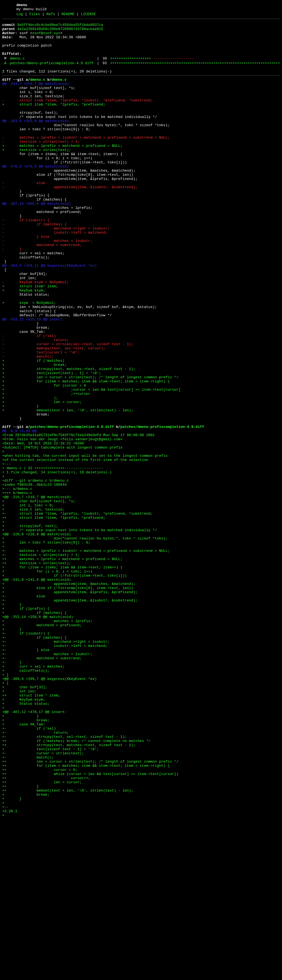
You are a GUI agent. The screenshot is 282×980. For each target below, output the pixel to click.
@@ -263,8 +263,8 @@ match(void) (36, 141)
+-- (6, 964)
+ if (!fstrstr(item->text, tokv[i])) (64, 686)
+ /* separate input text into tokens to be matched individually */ (80, 632)
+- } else (26, 776)
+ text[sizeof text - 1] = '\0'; (51, 895)
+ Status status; (26, 840)
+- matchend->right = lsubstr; (56, 766)
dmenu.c (17, 68)
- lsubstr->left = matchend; (55, 275)
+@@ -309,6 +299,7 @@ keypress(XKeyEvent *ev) (49, 810)
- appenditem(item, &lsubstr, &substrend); (70, 220)
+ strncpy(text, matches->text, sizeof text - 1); (69, 438)
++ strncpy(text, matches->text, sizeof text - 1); (69, 890)
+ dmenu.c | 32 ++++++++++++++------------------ (53, 557)
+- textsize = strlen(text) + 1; (41, 662)
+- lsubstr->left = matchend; (55, 771)
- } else (26, 280)
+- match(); (28, 905)
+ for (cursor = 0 (44, 458)
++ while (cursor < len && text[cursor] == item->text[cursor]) (90, 924)
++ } (21, 939)
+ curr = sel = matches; (33, 795)
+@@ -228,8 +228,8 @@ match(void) (37, 637)
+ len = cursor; (42, 478)
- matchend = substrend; (42, 290)
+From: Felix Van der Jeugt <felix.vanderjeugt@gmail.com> (62, 523)
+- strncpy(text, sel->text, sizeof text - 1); (64, 880)
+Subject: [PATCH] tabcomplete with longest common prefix (62, 533)
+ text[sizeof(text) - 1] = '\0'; (52, 443)
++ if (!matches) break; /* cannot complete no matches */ (76, 885)
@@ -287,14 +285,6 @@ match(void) (37, 240)
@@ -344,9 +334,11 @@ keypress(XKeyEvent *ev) (49, 314)
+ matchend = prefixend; (42, 746)
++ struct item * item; (31, 830)
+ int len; (19, 825)
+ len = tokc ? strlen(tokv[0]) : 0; (46, 647)
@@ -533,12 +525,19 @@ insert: (33, 379)
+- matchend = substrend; (42, 785)
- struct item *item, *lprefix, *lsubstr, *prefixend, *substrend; (77, 116)
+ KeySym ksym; (24, 344)
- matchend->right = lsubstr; (56, 270)
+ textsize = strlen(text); (37, 176)
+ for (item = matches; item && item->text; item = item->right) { (86, 453)
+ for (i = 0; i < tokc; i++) (47, 681)
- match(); (28, 423)
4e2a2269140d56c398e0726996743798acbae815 (60, 32)
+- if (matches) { (34, 761)
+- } (12, 790)
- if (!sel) (29, 399)
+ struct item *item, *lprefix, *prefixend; (54, 121)
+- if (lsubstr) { (26, 756)
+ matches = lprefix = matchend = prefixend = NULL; (62, 171)
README (68, 16)
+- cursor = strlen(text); (43, 900)
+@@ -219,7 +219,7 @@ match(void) (37, 592)
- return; (36, 404)
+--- (6, 552)
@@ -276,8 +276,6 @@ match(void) (36, 195)
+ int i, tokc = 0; (28, 602)
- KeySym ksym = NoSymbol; (36, 334)
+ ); (30, 473)
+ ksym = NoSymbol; (29, 359)
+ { (5, 815)
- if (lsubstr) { (26, 260)
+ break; (34, 433)
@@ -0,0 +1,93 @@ (19, 513)
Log (20, 16)
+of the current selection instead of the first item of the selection (75, 547)
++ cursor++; (46, 929)
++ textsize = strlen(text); (37, 671)
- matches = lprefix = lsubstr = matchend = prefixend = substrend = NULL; (86, 161)
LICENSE (89, 16)
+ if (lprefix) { (26, 726)
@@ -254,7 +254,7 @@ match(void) (36, 96)
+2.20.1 (10, 969)
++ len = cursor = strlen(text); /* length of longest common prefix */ (90, 909)
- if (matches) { (34, 265)
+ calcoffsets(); (26, 800)
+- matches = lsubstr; (47, 781)
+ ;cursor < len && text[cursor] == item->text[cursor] (91, 463)
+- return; (36, 875)
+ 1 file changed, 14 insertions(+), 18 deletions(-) (57, 562)
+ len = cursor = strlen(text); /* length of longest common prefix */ (90, 448)
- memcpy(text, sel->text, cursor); (54, 414)
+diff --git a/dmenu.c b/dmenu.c (36, 572)
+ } (21, 483)
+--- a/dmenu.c (17, 582)
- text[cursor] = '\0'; (41, 419)
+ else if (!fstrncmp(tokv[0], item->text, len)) (68, 701)
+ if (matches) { (34, 731)
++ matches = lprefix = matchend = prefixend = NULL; (62, 666)
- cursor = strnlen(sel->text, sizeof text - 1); (68, 409)
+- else (24, 711)
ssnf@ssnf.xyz (46, 37)
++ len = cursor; (42, 934)
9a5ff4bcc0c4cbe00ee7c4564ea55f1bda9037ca (60, 27)
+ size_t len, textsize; (33, 607)
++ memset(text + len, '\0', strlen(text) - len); (68, 944)
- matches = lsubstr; (47, 285)
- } (12, 295)
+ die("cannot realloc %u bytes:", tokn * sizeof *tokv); (85, 642)
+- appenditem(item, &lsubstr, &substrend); (70, 716)
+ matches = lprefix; (47, 741)
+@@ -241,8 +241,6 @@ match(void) (37, 691)
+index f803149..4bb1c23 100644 (34, 577)
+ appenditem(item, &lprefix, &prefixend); (70, 706)
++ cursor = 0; (40, 919)
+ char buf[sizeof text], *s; (39, 597)
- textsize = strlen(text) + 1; (41, 166)
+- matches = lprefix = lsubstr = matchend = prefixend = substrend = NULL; (86, 657)
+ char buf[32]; (25, 820)
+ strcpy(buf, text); (30, 627)
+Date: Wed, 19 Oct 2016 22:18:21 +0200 (43, 528)
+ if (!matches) (33, 428)
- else (24, 215)
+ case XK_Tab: (24, 865)
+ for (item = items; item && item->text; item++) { (62, 676)
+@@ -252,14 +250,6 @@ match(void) (38, 736)
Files (35, 16)
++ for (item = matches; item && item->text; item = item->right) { (86, 914)
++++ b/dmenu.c (17, 587)
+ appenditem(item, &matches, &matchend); (69, 696)
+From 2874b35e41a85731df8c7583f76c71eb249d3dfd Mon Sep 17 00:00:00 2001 (78, 518)
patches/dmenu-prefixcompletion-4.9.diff (51, 73)
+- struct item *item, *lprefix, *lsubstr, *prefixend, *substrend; (77, 612)
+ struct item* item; (30, 339)
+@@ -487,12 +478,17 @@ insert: (34, 850)
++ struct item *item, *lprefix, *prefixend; (54, 617)
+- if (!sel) (29, 870)
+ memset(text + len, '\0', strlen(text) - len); (68, 488)
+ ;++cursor (46, 468)
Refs (51, 16)
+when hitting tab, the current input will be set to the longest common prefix (85, 542)
